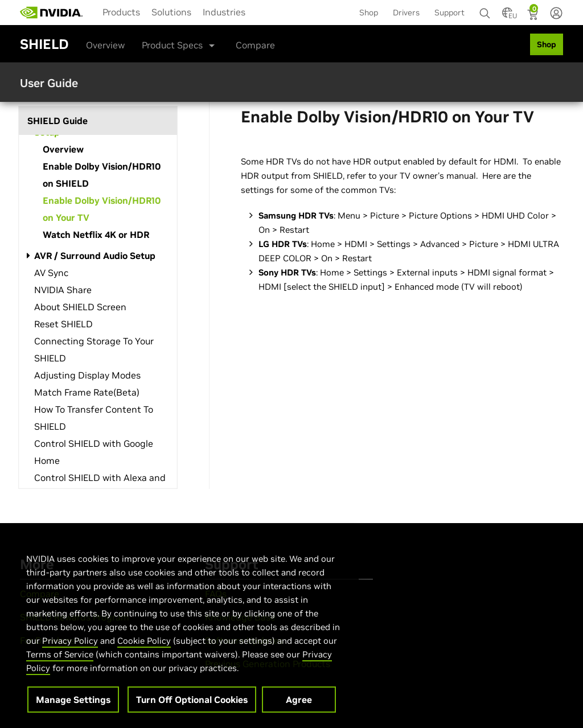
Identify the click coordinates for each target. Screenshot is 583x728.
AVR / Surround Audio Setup (95, 256)
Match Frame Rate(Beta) (87, 392)
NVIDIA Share (63, 290)
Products (121, 12)
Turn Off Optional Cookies (192, 714)
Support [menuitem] (449, 13)
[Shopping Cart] (534, 16)
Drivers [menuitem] (406, 13)
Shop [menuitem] (369, 13)
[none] (485, 8)
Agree (299, 714)
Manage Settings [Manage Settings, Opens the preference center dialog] (73, 714)
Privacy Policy (70, 655)
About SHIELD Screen (80, 307)
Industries (224, 12)
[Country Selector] (507, 16)
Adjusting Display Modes (87, 375)
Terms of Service (60, 669)
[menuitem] (121, 11)
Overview (105, 45)
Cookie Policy (144, 655)
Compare (255, 45)
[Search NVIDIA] (485, 10)
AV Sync (51, 273)
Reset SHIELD (63, 324)
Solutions (171, 12)
